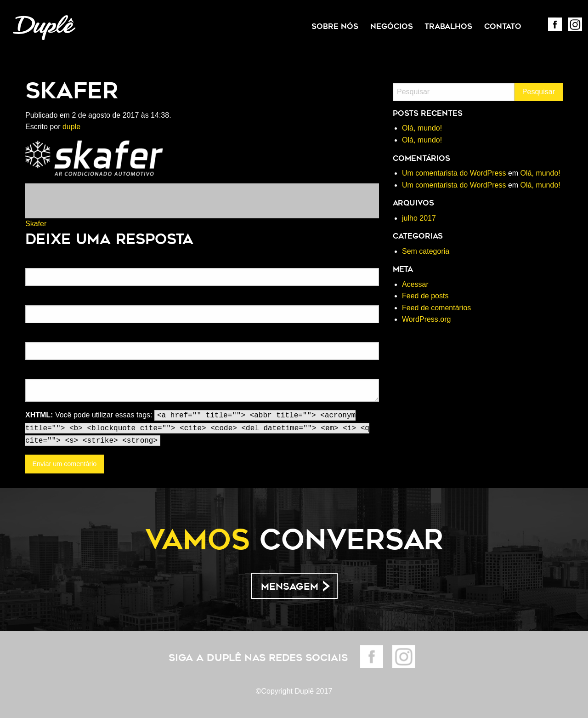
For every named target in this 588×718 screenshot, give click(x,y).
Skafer (36, 224)
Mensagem (290, 587)
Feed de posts (425, 296)
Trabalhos (448, 26)
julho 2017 (419, 218)
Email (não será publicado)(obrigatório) (81, 299)
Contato (503, 26)
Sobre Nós (335, 26)
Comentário (42, 373)
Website (37, 336)
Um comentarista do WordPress (454, 173)
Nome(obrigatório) (51, 262)
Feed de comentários (436, 308)
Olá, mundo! (422, 128)
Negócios (392, 26)
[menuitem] (335, 27)
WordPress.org (426, 319)
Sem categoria (426, 251)
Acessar (415, 284)
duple (71, 127)
